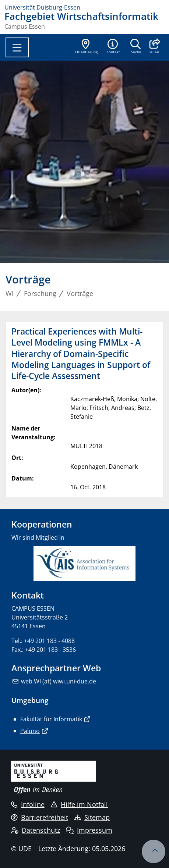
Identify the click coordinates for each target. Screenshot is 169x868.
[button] (153, 47)
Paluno (30, 731)
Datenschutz (36, 830)
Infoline (28, 804)
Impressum (89, 830)
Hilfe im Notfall (79, 804)
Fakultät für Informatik (51, 719)
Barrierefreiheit (40, 817)
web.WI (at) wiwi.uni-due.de (59, 681)
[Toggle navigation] (17, 47)
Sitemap (92, 817)
